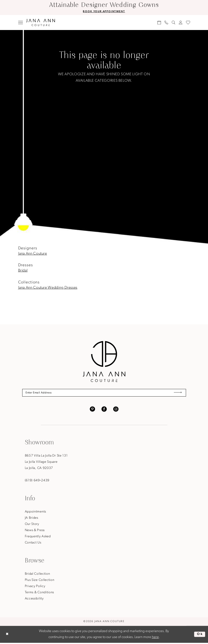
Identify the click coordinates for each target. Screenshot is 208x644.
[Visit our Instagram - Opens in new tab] (116, 410)
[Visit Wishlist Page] (188, 23)
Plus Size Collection (40, 581)
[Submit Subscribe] (177, 393)
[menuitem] (20, 23)
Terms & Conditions (40, 594)
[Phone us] (166, 23)
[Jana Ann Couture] (41, 23)
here (155, 638)
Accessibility (34, 600)
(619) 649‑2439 (37, 482)
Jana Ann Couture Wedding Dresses (48, 288)
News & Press (35, 531)
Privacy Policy (35, 587)
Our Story (32, 525)
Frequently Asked (38, 538)
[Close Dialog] (8, 636)
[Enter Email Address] (104, 393)
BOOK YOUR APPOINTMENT (104, 12)
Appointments (35, 513)
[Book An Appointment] (159, 23)
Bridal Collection (37, 575)
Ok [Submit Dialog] (200, 635)
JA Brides (32, 519)
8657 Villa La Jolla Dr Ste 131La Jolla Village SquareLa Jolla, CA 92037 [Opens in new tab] (46, 463)
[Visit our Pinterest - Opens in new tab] (92, 410)
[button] (20, 23)
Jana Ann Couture (33, 254)
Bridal (23, 271)
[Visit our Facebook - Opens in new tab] (104, 410)
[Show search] (173, 23)
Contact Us (33, 544)
